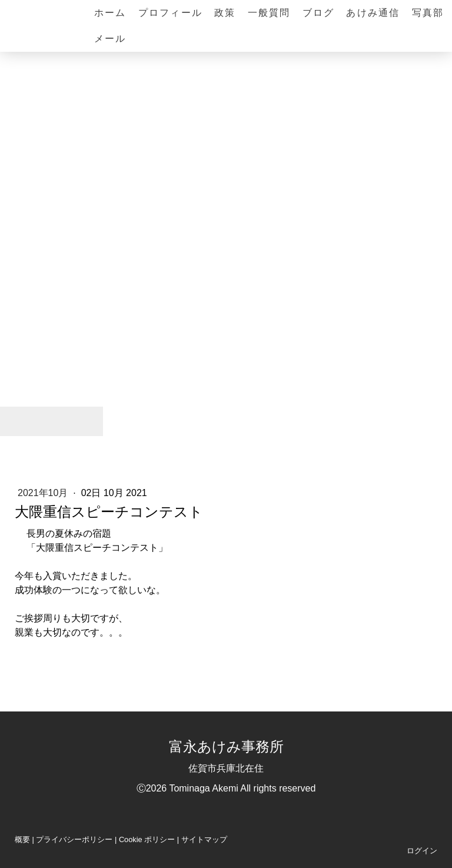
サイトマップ (204, 839)
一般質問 (269, 13)
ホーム (110, 13)
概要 (22, 839)
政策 (225, 13)
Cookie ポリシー (147, 839)
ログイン (422, 851)
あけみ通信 (373, 13)
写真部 (428, 13)
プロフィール (170, 13)
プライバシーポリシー (74, 839)
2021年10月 (44, 493)
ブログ (319, 13)
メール (110, 39)
